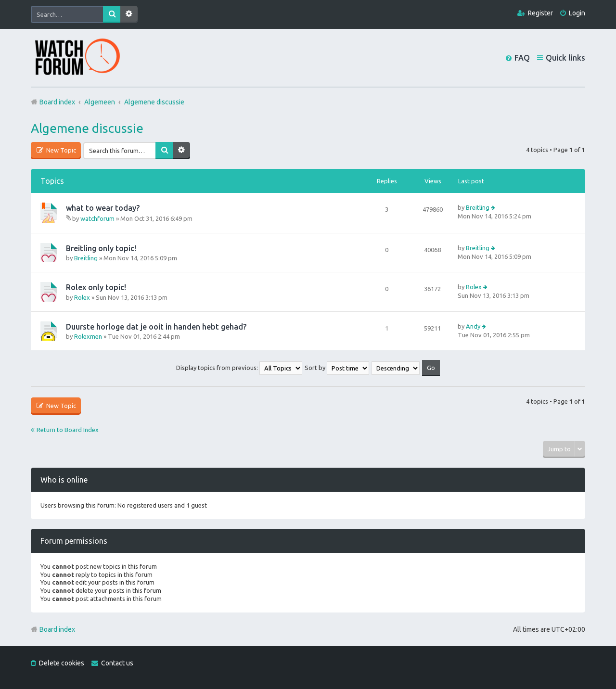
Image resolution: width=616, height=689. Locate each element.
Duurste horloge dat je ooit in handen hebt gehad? (156, 327)
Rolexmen (88, 336)
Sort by (337, 368)
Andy (473, 326)
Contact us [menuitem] (117, 663)
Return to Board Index (68, 430)
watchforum (97, 218)
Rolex (82, 297)
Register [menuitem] (540, 13)
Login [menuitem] (577, 13)
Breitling (478, 207)
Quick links (565, 58)
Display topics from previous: (239, 368)
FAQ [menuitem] (522, 58)
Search (112, 14)
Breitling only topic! (101, 248)
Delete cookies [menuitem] (62, 663)
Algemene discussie (87, 128)
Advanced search (129, 14)
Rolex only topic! (96, 287)
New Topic (60, 150)
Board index (57, 629)
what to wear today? (103, 208)
